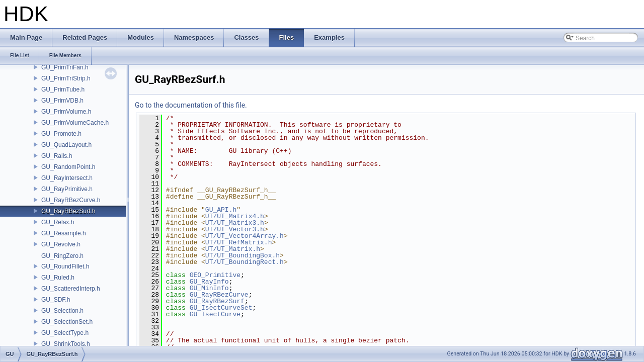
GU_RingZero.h (62, 256)
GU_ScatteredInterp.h (71, 289)
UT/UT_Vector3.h (235, 229)
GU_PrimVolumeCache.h (75, 123)
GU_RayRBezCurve (219, 295)
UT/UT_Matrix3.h (235, 223)
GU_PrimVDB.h (62, 101)
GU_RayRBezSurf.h (68, 211)
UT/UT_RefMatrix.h (239, 242)
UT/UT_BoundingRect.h (245, 262)
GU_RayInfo (209, 282)
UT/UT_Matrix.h (233, 249)
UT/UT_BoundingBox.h (243, 255)
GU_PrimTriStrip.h (66, 78)
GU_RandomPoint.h (68, 167)
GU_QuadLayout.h (66, 145)
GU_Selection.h (62, 311)
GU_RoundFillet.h (65, 266)
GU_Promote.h (61, 134)
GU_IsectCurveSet (221, 308)
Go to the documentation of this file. (191, 105)
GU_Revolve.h (61, 244)
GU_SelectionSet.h (67, 322)
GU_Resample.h (64, 233)
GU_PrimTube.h (63, 89)
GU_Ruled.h (58, 278)
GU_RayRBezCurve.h (71, 200)
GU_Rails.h (57, 156)
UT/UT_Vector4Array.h (245, 236)
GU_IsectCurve (215, 314)
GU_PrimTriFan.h (65, 67)
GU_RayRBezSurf (217, 301)
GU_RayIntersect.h (67, 178)
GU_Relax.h (58, 222)
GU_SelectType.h (65, 333)
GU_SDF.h (56, 300)
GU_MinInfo (209, 288)
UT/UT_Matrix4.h (235, 216)
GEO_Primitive (215, 275)
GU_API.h (221, 210)
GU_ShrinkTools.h (66, 344)
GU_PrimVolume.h (66, 112)
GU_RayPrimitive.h (67, 189)
